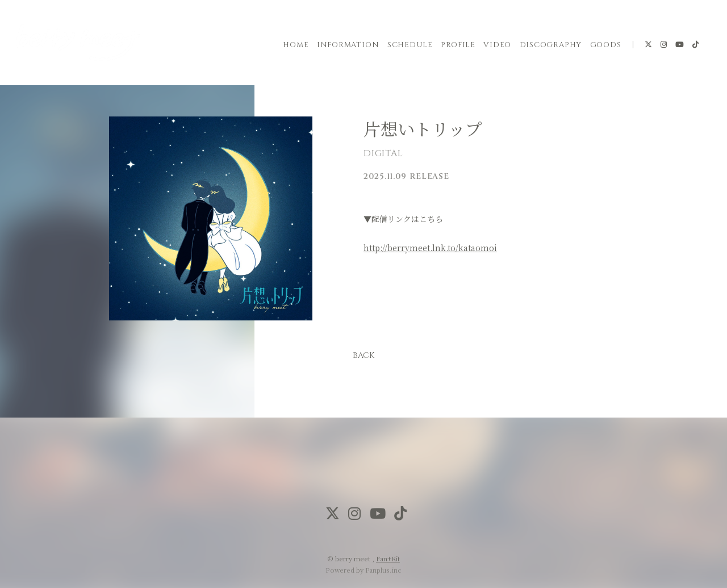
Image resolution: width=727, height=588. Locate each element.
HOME (296, 45)
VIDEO (497, 45)
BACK (363, 355)
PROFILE (458, 45)
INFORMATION (348, 45)
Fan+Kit (388, 558)
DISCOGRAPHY (551, 45)
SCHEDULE (410, 45)
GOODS (606, 45)
